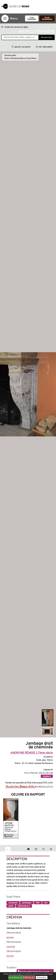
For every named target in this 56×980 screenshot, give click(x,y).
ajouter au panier (21, 47)
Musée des (20, 787)
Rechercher (47, 38)
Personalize (42, 978)
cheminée (11, 947)
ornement (13, 903)
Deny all (30, 977)
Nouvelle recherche (36, 32)
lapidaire (47, 776)
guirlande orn (24, 906)
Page (32, 18)
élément (10, 956)
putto (11, 906)
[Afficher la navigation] (5, 18)
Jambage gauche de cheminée (9, 824)
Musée (47, 18)
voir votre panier (44, 47)
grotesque (27, 903)
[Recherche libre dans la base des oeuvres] (20, 37)
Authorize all (16, 977)
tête (38, 903)
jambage (10, 938)
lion (46, 903)
